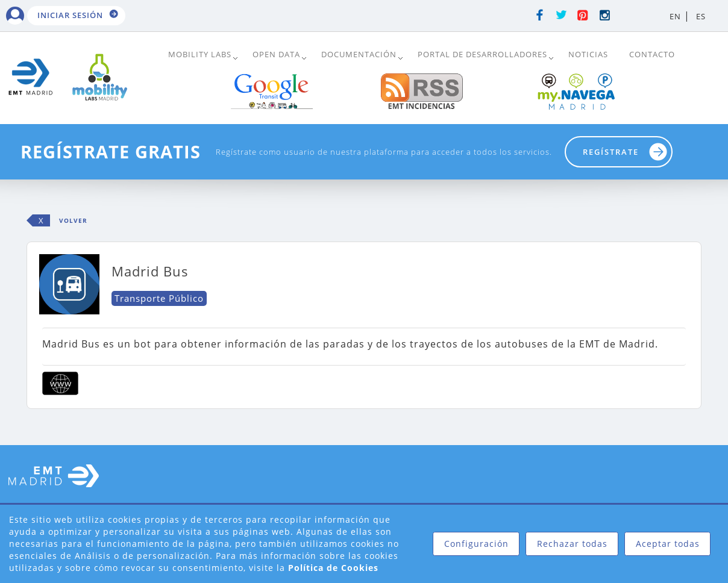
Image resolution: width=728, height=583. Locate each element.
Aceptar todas (668, 544)
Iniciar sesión (70, 15)
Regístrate (611, 152)
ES (701, 16)
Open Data (276, 54)
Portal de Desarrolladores (482, 54)
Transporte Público (159, 298)
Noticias (588, 54)
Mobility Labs (200, 54)
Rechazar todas (572, 544)
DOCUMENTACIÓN (359, 54)
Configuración (476, 544)
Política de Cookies (333, 568)
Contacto (652, 54)
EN (675, 16)
